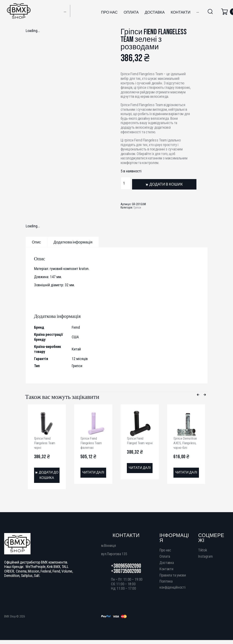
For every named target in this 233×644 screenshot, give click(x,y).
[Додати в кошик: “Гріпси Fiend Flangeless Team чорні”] (47, 476)
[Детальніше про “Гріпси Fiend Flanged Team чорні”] (140, 473)
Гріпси (137, 207)
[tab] (36, 242)
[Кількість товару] (126, 183)
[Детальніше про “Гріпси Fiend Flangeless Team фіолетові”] (93, 473)
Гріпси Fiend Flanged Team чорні (137, 443)
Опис (36, 242)
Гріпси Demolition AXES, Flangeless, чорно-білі (186, 443)
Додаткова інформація (73, 242)
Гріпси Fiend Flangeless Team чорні (46, 443)
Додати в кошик (166, 184)
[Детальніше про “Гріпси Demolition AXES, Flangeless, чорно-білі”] (186, 473)
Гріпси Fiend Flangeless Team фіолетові (92, 443)
